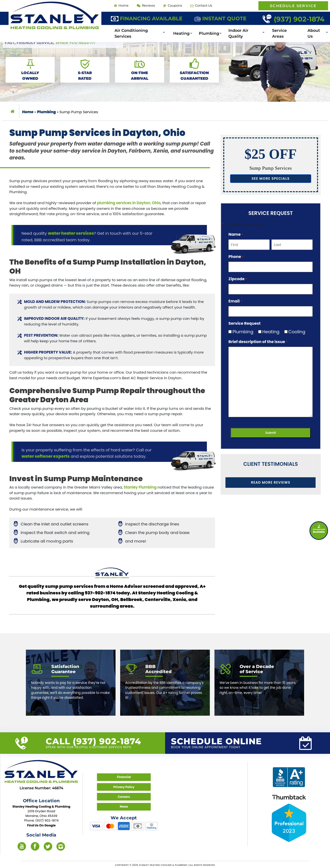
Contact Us (199, 5)
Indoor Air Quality (249, 29)
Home (121, 5)
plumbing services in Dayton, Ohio (129, 203)
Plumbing (215, 29)
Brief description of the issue (258, 341)
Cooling (295, 331)
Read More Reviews (271, 482)
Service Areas (287, 29)
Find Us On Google (41, 825)
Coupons (171, 5)
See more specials (271, 178)
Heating (190, 29)
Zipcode (238, 278)
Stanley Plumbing (140, 487)
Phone (236, 256)
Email (235, 301)
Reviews (145, 5)
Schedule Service (293, 6)
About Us (317, 29)
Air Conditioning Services (150, 29)
